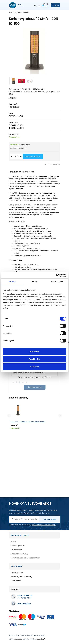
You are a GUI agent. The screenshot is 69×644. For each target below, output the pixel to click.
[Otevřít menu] (56, 5)
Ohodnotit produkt (35, 387)
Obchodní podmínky (18, 546)
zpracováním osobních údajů (43, 525)
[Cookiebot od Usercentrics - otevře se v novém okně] (56, 275)
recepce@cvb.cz (24, 603)
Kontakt (14, 542)
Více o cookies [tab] (57, 282)
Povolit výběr (34, 359)
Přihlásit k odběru (49, 519)
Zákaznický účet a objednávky (21, 577)
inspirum (18, 639)
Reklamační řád (16, 550)
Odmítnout (35, 367)
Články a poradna (17, 573)
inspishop (41, 639)
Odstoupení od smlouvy (19, 554)
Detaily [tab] (35, 282)
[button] (18, 148)
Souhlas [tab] (12, 282)
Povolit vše (34, 351)
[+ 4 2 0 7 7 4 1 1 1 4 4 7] (25, 595)
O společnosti (16, 581)
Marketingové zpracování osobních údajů (26, 558)
